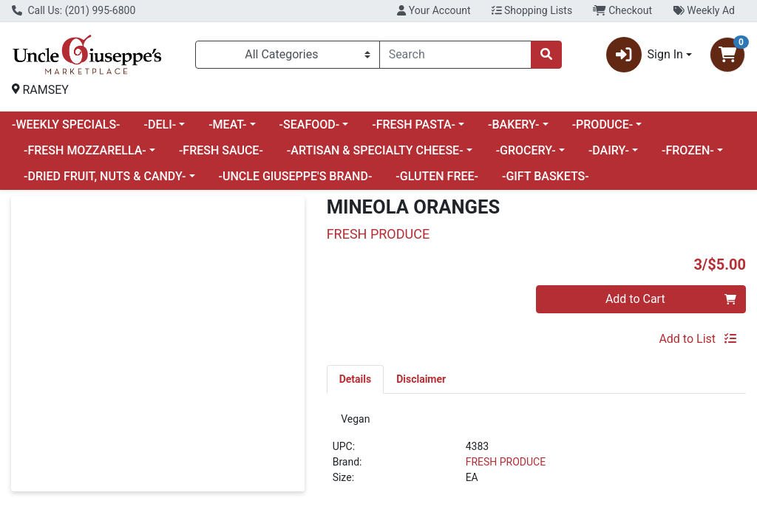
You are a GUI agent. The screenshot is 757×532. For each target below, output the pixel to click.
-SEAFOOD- (310, 125)
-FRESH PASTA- (414, 125)
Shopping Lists (532, 10)
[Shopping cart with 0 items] (727, 55)
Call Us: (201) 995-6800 (74, 10)
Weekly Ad (704, 10)
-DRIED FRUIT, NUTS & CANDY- (105, 176)
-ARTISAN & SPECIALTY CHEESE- (375, 150)
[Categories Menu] (288, 55)
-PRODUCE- (603, 125)
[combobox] (455, 55)
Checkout (622, 10)
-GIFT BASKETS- (546, 176)
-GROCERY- (526, 150)
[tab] (356, 379)
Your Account (434, 10)
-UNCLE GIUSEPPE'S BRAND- (296, 176)
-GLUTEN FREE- (437, 176)
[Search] (455, 55)
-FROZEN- (688, 150)
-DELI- (160, 125)
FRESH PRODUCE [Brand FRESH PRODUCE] (506, 466)
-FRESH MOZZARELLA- (85, 150)
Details (356, 379)
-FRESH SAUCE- (221, 150)
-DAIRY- (609, 150)
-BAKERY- (514, 125)
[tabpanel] (536, 457)
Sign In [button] (645, 55)
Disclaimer (421, 379)
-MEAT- (227, 125)
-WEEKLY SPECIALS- (66, 125)
